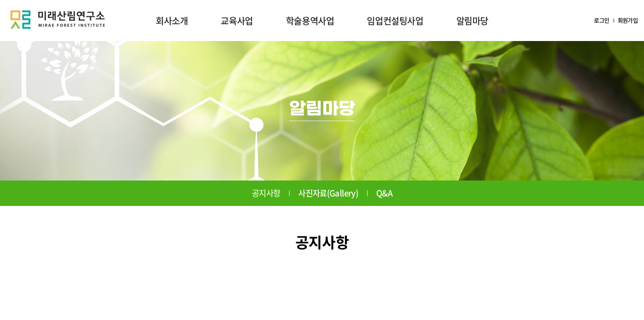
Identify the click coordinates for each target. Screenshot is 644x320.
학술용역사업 (310, 20)
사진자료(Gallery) (328, 193)
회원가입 (628, 20)
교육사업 (237, 20)
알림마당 (472, 20)
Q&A (384, 193)
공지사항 (266, 193)
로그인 (601, 20)
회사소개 (172, 20)
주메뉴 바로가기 (0, 0)
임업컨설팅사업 (395, 20)
